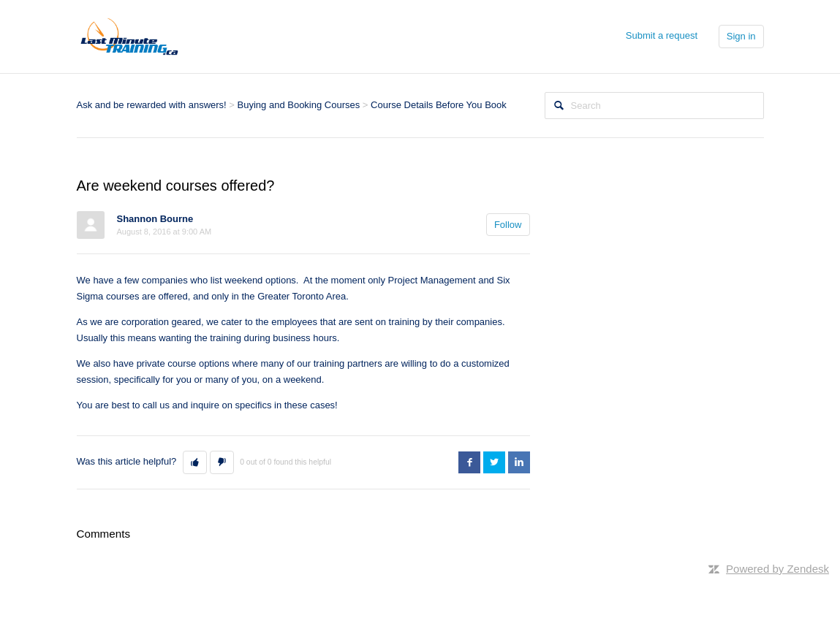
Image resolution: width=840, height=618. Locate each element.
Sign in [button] (741, 36)
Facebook (469, 462)
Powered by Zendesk (777, 569)
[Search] (654, 106)
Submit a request (662, 35)
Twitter (494, 462)
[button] (195, 462)
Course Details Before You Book (439, 105)
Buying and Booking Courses (299, 105)
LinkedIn (519, 462)
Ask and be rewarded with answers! (152, 105)
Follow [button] (508, 225)
